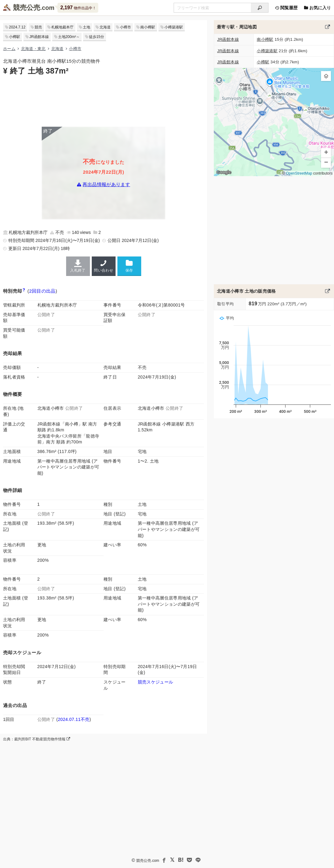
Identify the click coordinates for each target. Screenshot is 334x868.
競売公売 (27, 8)
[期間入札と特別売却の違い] (24, 291)
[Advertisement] (104, 100)
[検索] (260, 8)
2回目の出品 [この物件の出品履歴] (42, 291)
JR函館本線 (39, 37)
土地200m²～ (69, 37)
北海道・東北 (33, 49)
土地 (87, 27)
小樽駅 (15, 37)
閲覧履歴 (286, 8)
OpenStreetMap (299, 173)
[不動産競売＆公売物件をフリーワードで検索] (212, 8)
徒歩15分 (97, 37)
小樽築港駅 (174, 27)
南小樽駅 (148, 27)
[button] (326, 76)
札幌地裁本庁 (62, 27)
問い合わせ (104, 266)
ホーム (9, 49)
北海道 (105, 27)
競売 (38, 27)
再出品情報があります (106, 185)
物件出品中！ (78, 8)
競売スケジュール (156, 682)
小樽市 (125, 27)
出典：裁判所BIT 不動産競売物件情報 (37, 739)
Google (224, 172)
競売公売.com (148, 861)
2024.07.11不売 (74, 719)
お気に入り (317, 8)
